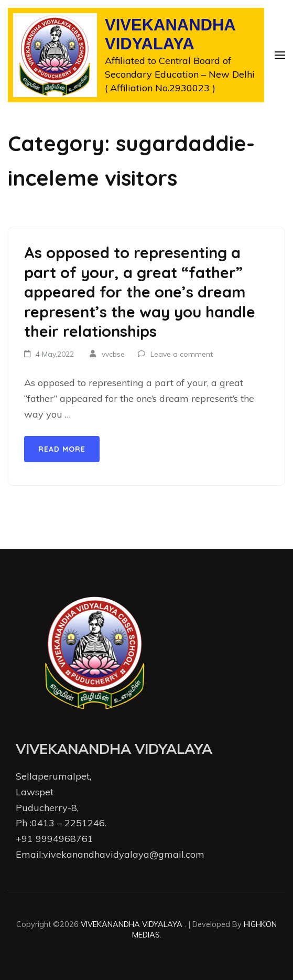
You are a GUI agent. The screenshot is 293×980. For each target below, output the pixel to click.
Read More (62, 449)
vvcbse (113, 354)
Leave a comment (182, 354)
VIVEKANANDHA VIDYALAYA (170, 35)
